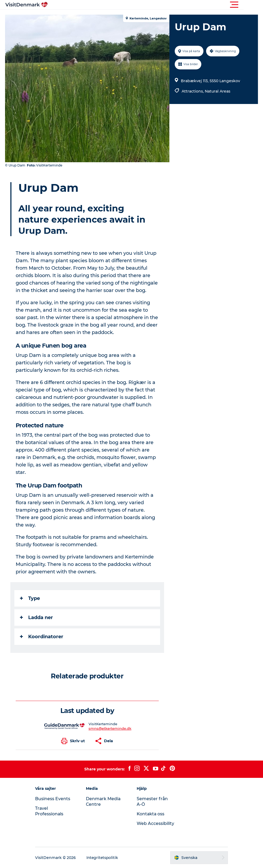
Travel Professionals (52, 811)
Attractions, (193, 91)
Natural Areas (218, 91)
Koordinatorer (42, 637)
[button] (155, 5)
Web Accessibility (156, 823)
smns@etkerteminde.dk (110, 728)
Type (30, 598)
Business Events (55, 799)
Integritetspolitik (105, 858)
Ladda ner (37, 617)
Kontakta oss (151, 814)
